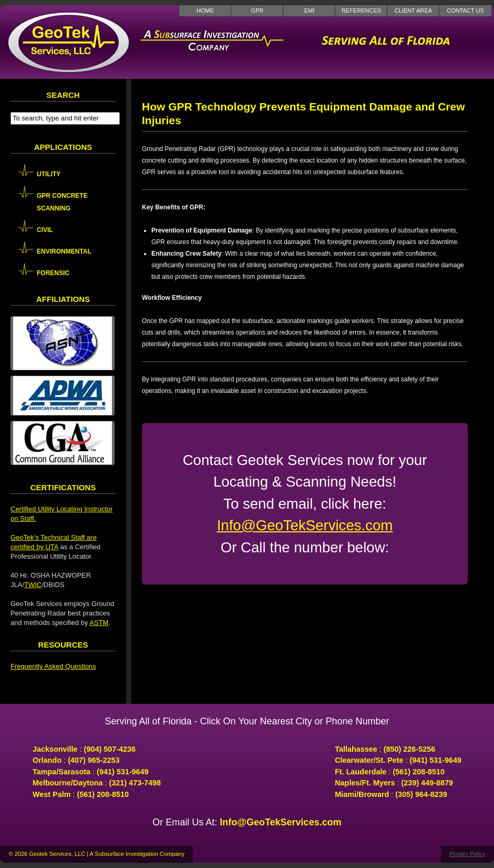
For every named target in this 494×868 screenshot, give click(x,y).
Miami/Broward (362, 794)
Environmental (64, 251)
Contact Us (465, 11)
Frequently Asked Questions (53, 666)
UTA (52, 547)
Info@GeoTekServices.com (305, 525)
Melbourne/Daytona (68, 783)
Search (63, 95)
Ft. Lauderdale (361, 772)
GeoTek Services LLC (68, 42)
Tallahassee (356, 749)
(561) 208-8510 (103, 794)
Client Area (413, 11)
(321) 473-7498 (135, 783)
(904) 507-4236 (110, 749)
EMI (310, 11)
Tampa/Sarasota (61, 772)
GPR (258, 11)
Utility (49, 174)
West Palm (52, 794)
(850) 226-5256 (409, 749)
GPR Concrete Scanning (62, 202)
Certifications (63, 487)
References (361, 11)
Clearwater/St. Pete (369, 760)
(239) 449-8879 (427, 783)
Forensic (53, 273)
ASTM (99, 623)
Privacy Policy (467, 854)
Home (205, 11)
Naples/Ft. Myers (365, 783)
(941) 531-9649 (122, 772)
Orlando (47, 760)
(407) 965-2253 (94, 760)
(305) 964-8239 (421, 794)
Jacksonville (55, 749)
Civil (45, 230)
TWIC (33, 585)
